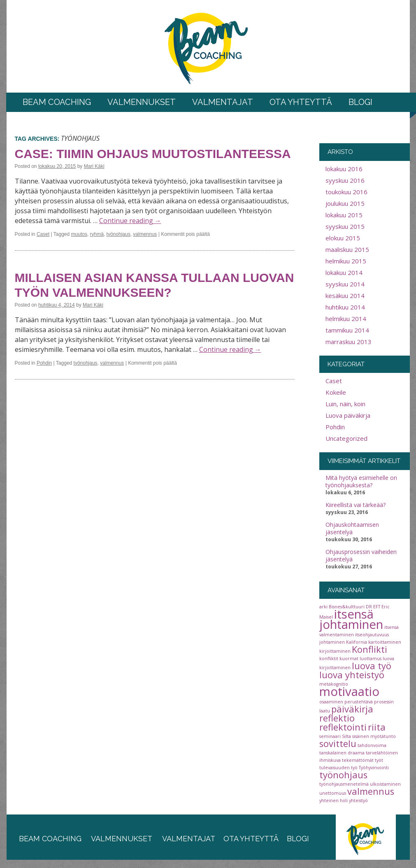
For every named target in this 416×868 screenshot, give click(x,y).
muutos (79, 234)
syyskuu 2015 (345, 226)
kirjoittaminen (335, 651)
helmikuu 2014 (346, 319)
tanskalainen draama (342, 753)
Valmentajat (223, 102)
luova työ (372, 666)
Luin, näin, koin (345, 404)
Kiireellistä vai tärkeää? (356, 505)
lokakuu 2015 (344, 215)
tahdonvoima (372, 745)
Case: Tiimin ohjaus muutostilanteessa (153, 154)
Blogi (360, 102)
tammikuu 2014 (347, 330)
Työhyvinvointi (374, 768)
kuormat (349, 659)
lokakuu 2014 (344, 272)
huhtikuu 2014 (345, 307)
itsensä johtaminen (351, 619)
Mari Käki (94, 166)
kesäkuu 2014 (345, 296)
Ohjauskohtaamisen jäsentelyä (352, 528)
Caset (43, 234)
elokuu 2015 (343, 238)
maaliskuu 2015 (347, 249)
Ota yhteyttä (301, 102)
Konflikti (370, 649)
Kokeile (336, 392)
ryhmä (97, 234)
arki (323, 607)
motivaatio (349, 691)
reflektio (337, 718)
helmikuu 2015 (346, 261)
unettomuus (333, 793)
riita (377, 727)
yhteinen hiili (333, 801)
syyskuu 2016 (345, 180)
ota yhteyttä (251, 839)
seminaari (330, 736)
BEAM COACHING (57, 102)
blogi (298, 839)
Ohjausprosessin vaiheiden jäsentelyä (361, 556)
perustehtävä (359, 702)
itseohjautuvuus (372, 635)
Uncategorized (346, 438)
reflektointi (343, 727)
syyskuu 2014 (345, 284)
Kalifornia (357, 642)
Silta (346, 736)
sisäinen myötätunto (374, 736)
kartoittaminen (385, 642)
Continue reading (130, 221)
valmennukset (122, 839)
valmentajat (188, 839)
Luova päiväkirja (348, 415)
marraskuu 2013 (349, 342)
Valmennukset (142, 102)
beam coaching (50, 839)
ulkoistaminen (385, 784)
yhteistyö (358, 801)
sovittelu (338, 744)
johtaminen (332, 642)
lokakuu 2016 (344, 169)
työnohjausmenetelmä (344, 784)
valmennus (145, 234)
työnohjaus (119, 234)
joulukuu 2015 (345, 203)
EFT (377, 607)
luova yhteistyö (352, 675)
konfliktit (329, 659)
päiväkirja (352, 709)
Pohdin (44, 363)
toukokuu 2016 (346, 192)
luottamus (371, 659)
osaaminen (331, 702)
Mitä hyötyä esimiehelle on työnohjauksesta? (361, 482)
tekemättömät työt (363, 760)
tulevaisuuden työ (338, 768)
